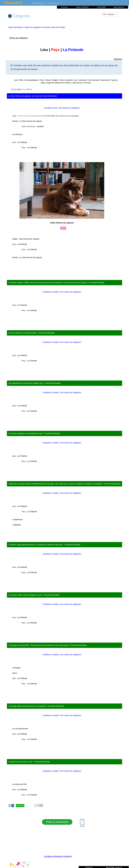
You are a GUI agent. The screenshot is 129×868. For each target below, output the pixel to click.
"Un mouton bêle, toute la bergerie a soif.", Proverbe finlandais (34, 595)
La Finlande (22, 142)
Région (55, 80)
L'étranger (16, 668)
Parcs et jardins (66, 80)
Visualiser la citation (51, 292)
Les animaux (17, 134)
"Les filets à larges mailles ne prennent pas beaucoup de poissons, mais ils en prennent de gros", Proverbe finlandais (56, 283)
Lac (76, 80)
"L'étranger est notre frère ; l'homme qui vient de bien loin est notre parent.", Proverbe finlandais (47, 645)
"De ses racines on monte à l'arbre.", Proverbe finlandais (31, 333)
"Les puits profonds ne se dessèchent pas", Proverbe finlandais (34, 433)
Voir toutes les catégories (69, 108)
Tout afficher (27, 89)
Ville (21, 80)
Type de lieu (77, 83)
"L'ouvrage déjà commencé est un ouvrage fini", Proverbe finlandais (36, 706)
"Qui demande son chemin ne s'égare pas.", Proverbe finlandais (34, 383)
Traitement (118, 59)
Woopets (40, 116)
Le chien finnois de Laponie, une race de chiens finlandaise (33, 96)
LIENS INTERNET (82, 7)
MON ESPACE (119, 7)
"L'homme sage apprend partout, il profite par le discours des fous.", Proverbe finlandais (44, 545)
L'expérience (17, 520)
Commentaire (94, 80)
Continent (83, 80)
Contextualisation (31, 80)
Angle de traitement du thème (59, 83)
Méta (63, 228)
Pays (42, 80)
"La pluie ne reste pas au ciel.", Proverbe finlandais (29, 762)
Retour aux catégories (19, 38)
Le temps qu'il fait (19, 784)
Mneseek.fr (13, 3)
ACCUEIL (64, 7)
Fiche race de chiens (26, 116)
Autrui (15, 673)
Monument (105, 80)
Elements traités (58, 27)
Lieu (16, 80)
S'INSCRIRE (101, 7)
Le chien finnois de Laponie (31, 121)
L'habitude (16, 525)
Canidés (40, 126)
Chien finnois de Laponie (29, 239)
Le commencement (20, 729)
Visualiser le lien (51, 108)
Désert (48, 80)
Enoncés (47, 27)
